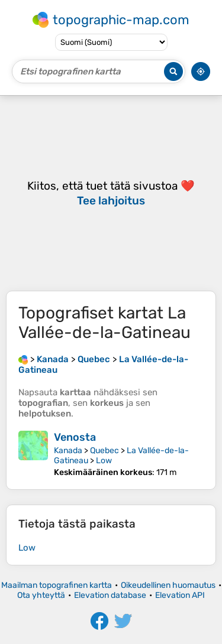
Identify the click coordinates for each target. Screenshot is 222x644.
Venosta (75, 437)
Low (104, 461)
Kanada (68, 451)
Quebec (104, 451)
